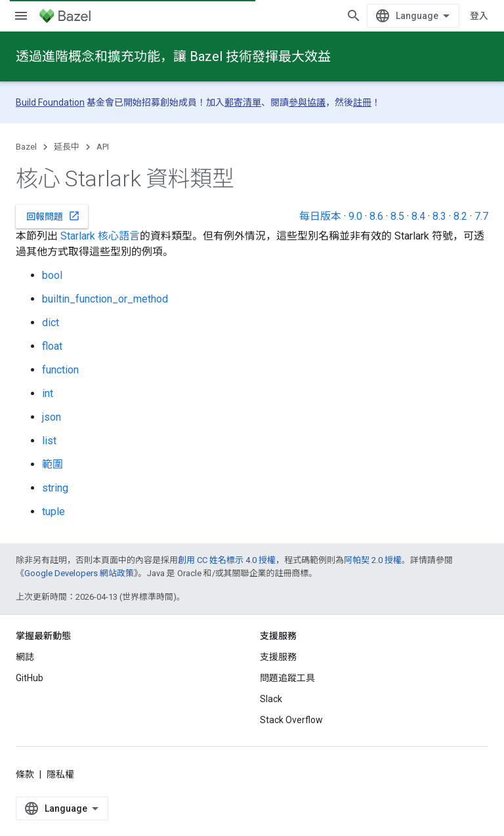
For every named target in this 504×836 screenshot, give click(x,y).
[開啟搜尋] (354, 16)
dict (51, 323)
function (60, 370)
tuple (53, 512)
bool (52, 275)
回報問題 (53, 216)
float (52, 346)
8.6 (376, 216)
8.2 (460, 216)
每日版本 (320, 216)
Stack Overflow (291, 720)
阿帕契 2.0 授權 (373, 560)
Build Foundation (50, 102)
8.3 (439, 216)
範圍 (52, 464)
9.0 (355, 216)
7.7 (481, 216)
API (103, 147)
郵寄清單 (243, 102)
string (55, 488)
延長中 (67, 147)
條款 (25, 774)
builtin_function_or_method (105, 299)
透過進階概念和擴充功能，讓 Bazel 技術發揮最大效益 (173, 56)
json (52, 417)
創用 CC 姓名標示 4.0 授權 (227, 560)
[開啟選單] (21, 16)
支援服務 (278, 657)
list (49, 441)
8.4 (418, 216)
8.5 (397, 216)
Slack (271, 699)
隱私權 (60, 774)
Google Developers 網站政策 (79, 573)
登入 (479, 16)
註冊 (362, 102)
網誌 (25, 657)
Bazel (26, 147)
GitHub (30, 678)
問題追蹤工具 (287, 678)
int (48, 393)
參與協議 (307, 102)
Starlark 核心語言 (100, 236)
